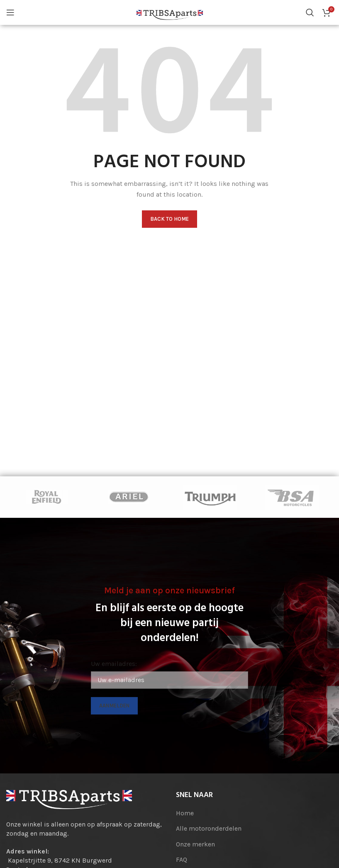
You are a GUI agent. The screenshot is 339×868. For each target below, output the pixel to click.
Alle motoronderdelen (209, 828)
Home (185, 813)
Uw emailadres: (114, 664)
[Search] (310, 12)
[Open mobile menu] (10, 12)
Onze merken (195, 844)
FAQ (182, 859)
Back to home (169, 219)
